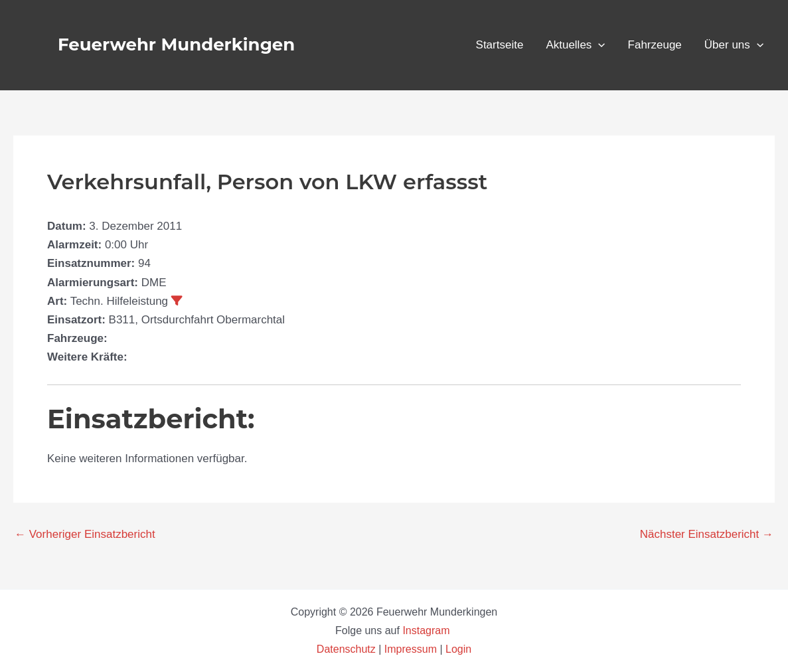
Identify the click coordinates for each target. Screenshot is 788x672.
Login (458, 649)
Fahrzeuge (655, 45)
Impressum (411, 649)
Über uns (734, 45)
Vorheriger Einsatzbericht (85, 534)
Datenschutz (348, 649)
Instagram (428, 630)
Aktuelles (575, 45)
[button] (598, 45)
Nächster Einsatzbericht (707, 534)
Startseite (500, 45)
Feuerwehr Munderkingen (176, 44)
